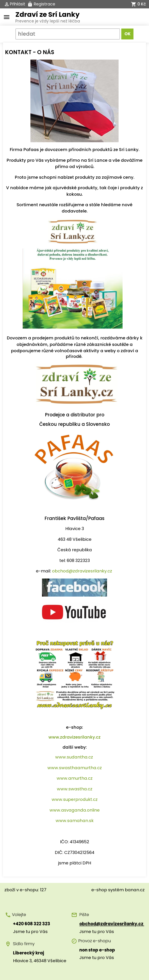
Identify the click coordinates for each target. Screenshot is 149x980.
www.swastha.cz (75, 789)
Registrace (44, 4)
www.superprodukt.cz (75, 799)
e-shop (99, 890)
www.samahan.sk (75, 821)
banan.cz (135, 890)
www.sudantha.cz (74, 757)
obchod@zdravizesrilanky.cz (82, 571)
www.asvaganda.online (75, 810)
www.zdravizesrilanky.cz (74, 737)
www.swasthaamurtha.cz (75, 768)
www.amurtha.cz (75, 778)
